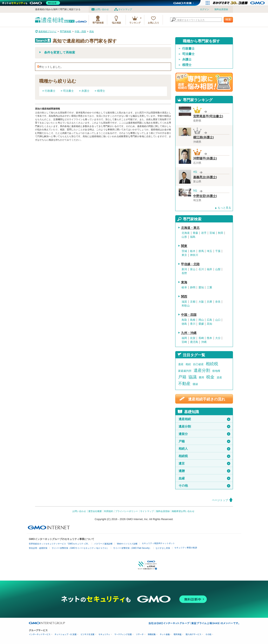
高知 (209, 324)
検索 (228, 20)
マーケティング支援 (123, 634)
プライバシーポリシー (127, 511)
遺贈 (204, 471)
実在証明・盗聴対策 (38, 548)
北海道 (186, 233)
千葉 (218, 251)
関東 (184, 246)
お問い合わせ (102, 9)
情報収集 (152, 634)
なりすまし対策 (163, 548)
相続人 (204, 449)
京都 (193, 302)
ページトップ (220, 500)
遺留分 (204, 434)
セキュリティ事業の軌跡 (186, 548)
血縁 (204, 478)
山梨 (218, 269)
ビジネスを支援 (88, 634)
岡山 (201, 320)
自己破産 (198, 364)
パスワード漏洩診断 (103, 544)
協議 (193, 377)
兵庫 (209, 302)
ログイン (205, 9)
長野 (184, 273)
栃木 (193, 251)
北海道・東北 (190, 228)
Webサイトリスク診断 (127, 544)
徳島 (184, 324)
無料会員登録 (221, 9)
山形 (184, 237)
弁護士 (85, 91)
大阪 (201, 302)
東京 (184, 255)
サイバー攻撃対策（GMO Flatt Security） (132, 548)
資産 (219, 377)
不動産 (184, 384)
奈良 (218, 302)
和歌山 (186, 306)
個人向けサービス (193, 634)
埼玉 (209, 251)
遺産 (181, 364)
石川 (201, 269)
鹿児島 (194, 342)
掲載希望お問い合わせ (183, 511)
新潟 (184, 269)
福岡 (184, 338)
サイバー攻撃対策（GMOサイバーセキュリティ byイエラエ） (80, 548)
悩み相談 (116, 23)
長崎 (201, 338)
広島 (209, 320)
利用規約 (109, 511)
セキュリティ (104, 634)
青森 (195, 233)
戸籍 (182, 377)
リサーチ (140, 634)
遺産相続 (204, 419)
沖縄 (204, 342)
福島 (193, 237)
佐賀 (193, 338)
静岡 (193, 288)
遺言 (204, 463)
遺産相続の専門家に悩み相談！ (204, 82)
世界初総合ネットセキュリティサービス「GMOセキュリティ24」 (59, 544)
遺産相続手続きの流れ (207, 399)
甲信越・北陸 (190, 264)
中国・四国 (189, 315)
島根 (193, 320)
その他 (204, 486)
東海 (184, 282)
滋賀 (184, 302)
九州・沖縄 (189, 333)
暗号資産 (177, 634)
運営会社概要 (95, 511)
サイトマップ (125, 9)
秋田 (221, 233)
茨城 (184, 251)
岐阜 (184, 288)
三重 (209, 288)
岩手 (204, 233)
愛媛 (201, 324)
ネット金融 (165, 634)
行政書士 (50, 91)
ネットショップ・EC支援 (66, 634)
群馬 (201, 251)
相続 (188, 364)
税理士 (101, 91)
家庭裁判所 (185, 371)
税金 (210, 377)
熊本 (209, 338)
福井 (209, 269)
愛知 (201, 288)
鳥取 (184, 320)
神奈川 (194, 255)
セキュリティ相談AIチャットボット (158, 543)
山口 (218, 320)
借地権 (216, 371)
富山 (193, 269)
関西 (184, 297)
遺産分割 (202, 370)
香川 (193, 324)
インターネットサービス (40, 634)
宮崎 (184, 342)
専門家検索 (98, 23)
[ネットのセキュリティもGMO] (32, 3)
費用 (201, 377)
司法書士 (68, 91)
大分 (218, 338)
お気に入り (153, 23)
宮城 (212, 233)
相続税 (212, 364)
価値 (195, 384)
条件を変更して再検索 (60, 52)
